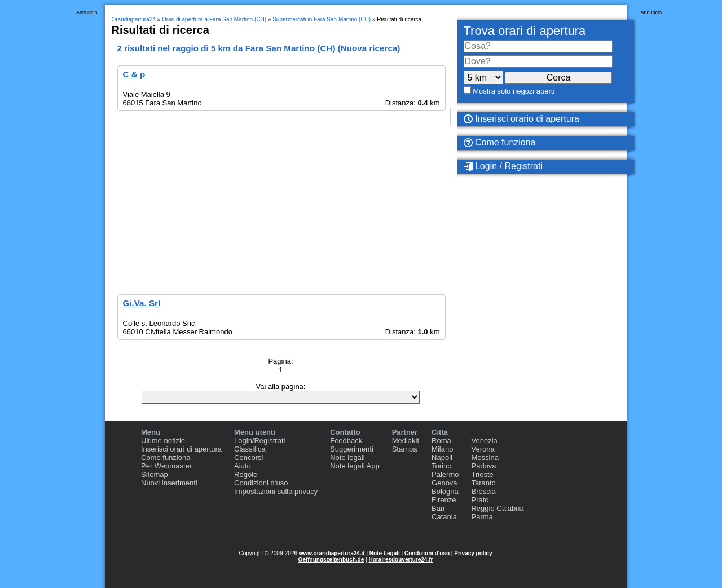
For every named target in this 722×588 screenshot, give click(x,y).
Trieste (482, 474)
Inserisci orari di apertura (181, 449)
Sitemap (155, 474)
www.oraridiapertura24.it (332, 553)
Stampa (405, 449)
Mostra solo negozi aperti (514, 91)
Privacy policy (473, 553)
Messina (485, 457)
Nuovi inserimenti (169, 483)
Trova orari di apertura (525, 31)
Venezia (484, 441)
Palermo (445, 474)
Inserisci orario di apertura (521, 119)
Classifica (250, 449)
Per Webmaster (166, 466)
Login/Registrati (259, 441)
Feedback (346, 441)
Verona (483, 449)
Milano (442, 449)
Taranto (483, 483)
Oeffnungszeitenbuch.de (331, 560)
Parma (482, 517)
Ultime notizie (163, 441)
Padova (483, 466)
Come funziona (500, 142)
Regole (246, 474)
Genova (444, 483)
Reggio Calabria (497, 508)
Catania (444, 517)
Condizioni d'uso (427, 553)
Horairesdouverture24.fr (400, 560)
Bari (438, 508)
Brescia (483, 491)
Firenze (444, 500)
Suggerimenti (352, 449)
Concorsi (248, 457)
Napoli (442, 457)
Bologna (445, 491)
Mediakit (406, 441)
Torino (441, 466)
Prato (480, 500)
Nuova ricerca (369, 48)
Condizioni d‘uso (261, 483)
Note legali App (355, 466)
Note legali (347, 457)
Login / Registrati (503, 166)
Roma (441, 441)
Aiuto (243, 466)
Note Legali (385, 553)
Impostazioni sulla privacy (276, 491)
